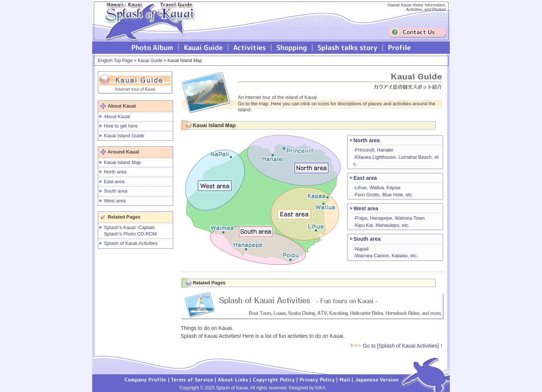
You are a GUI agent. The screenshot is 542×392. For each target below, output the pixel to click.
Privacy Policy (317, 379)
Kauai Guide (203, 48)
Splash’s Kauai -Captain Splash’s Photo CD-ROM (130, 231)
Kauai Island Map (122, 162)
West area (115, 201)
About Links (233, 379)
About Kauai (117, 116)
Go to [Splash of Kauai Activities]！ (397, 346)
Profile (399, 48)
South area (116, 191)
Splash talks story (348, 48)
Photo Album (152, 48)
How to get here (121, 126)
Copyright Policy (274, 379)
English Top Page (115, 61)
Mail (345, 379)
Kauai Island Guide (124, 136)
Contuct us (417, 33)
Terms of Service (192, 379)
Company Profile (146, 379)
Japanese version (377, 379)
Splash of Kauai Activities (250, 48)
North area (115, 172)
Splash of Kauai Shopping (292, 48)
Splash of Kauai (147, 27)
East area (114, 182)
